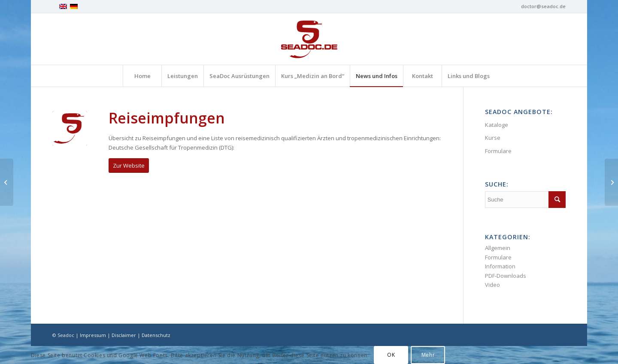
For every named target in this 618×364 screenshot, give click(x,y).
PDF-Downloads (506, 276)
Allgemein (498, 248)
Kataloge (497, 125)
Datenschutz (156, 335)
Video (492, 285)
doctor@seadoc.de (543, 6)
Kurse (493, 138)
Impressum (93, 335)
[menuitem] (142, 76)
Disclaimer (124, 335)
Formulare (498, 151)
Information (500, 266)
